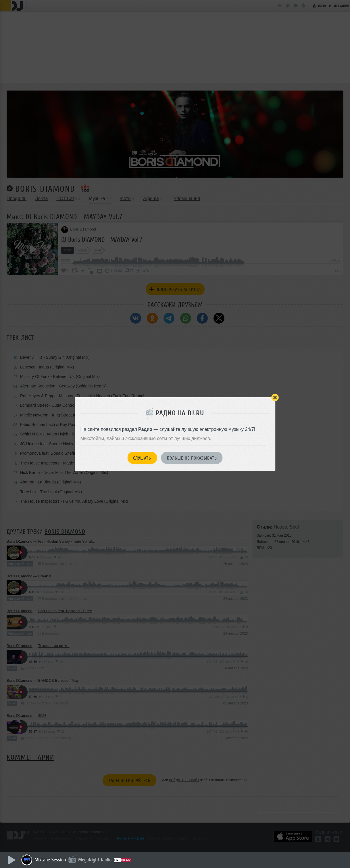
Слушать (142, 458)
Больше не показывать (192, 458)
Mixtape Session (51, 860)
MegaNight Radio (95, 860)
